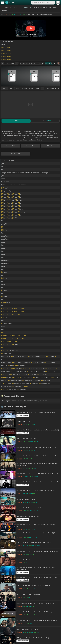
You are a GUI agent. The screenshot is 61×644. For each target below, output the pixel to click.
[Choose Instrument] (42, 88)
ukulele (18, 89)
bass (38, 89)
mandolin (24, 89)
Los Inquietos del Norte (22, 8)
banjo (31, 89)
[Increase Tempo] (17, 63)
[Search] (53, 3)
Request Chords (23, 416)
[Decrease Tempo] (3, 63)
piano (11, 89)
